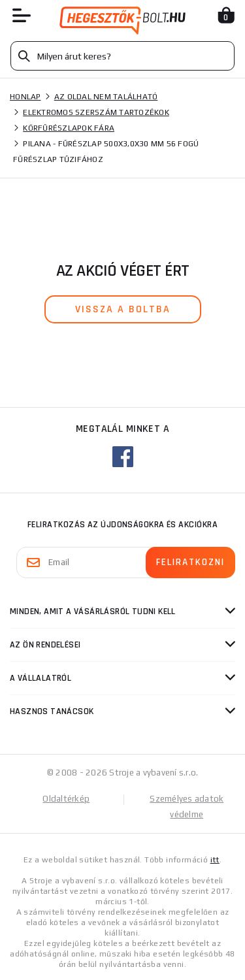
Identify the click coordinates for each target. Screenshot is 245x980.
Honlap (25, 97)
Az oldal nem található (106, 97)
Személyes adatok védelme (187, 807)
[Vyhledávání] (122, 56)
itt (215, 860)
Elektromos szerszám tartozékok (96, 112)
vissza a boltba (123, 309)
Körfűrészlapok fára (69, 128)
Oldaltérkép (66, 799)
